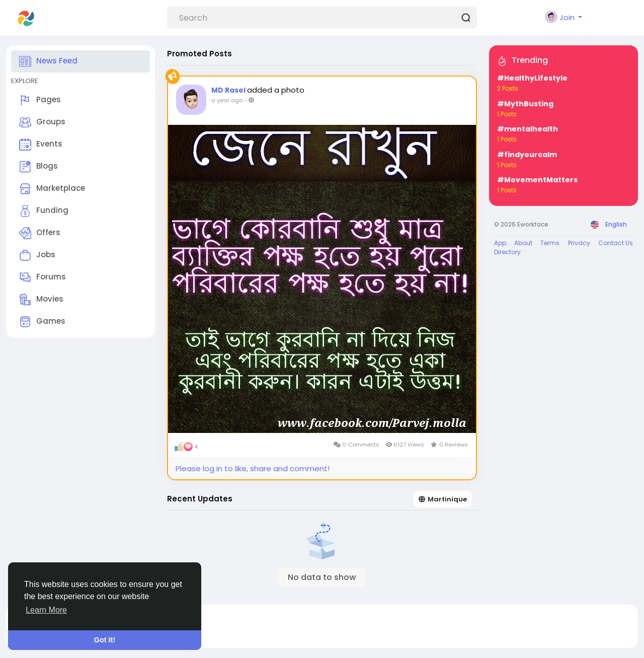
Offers (40, 233)
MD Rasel (229, 90)
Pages (40, 100)
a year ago (227, 100)
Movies (41, 300)
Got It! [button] (105, 640)
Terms (550, 243)
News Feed (48, 61)
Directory (507, 252)
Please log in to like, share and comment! (253, 468)
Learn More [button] (46, 610)
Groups (42, 122)
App (500, 243)
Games (42, 322)
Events (41, 144)
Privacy (579, 243)
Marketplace (52, 189)
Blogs (38, 167)
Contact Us (616, 243)
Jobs (37, 255)
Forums (43, 277)
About (523, 243)
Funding (44, 211)
